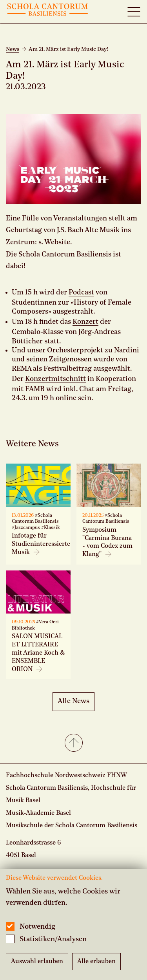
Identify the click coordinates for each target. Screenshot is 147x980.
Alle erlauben (96, 962)
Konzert (85, 322)
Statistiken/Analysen (53, 939)
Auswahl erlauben (37, 962)
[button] (73, 744)
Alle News (73, 701)
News (13, 49)
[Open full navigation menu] (134, 12)
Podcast (81, 292)
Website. (58, 242)
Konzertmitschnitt (55, 379)
